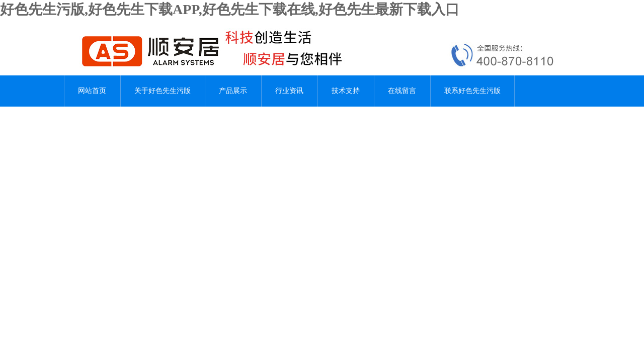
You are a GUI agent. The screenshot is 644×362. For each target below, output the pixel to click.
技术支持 (346, 91)
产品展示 (233, 91)
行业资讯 (289, 91)
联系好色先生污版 (472, 91)
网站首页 (92, 91)
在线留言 (402, 91)
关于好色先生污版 (163, 91)
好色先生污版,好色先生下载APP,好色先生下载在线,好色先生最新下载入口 (230, 9)
